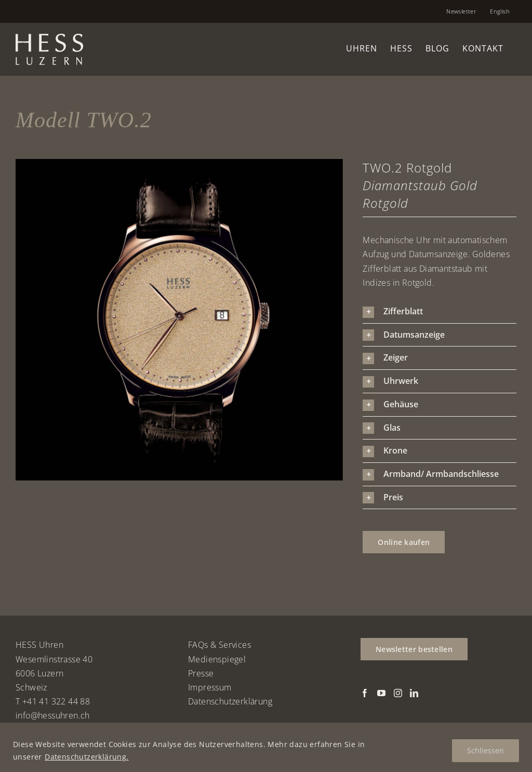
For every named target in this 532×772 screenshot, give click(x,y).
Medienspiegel (217, 659)
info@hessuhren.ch (53, 715)
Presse (201, 673)
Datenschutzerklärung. (87, 757)
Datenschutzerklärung (230, 701)
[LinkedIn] (414, 693)
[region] (266, 747)
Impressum (210, 687)
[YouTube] (381, 693)
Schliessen (486, 750)
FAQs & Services (220, 645)
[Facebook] (365, 693)
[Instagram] (398, 693)
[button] (440, 312)
